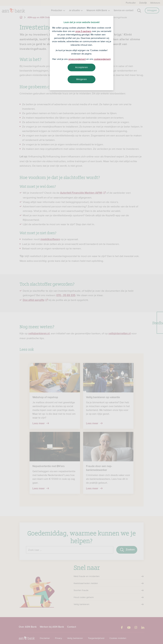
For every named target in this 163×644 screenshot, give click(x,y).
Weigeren (81, 79)
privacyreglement (77, 59)
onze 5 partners (83, 31)
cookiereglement (102, 59)
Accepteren (82, 67)
